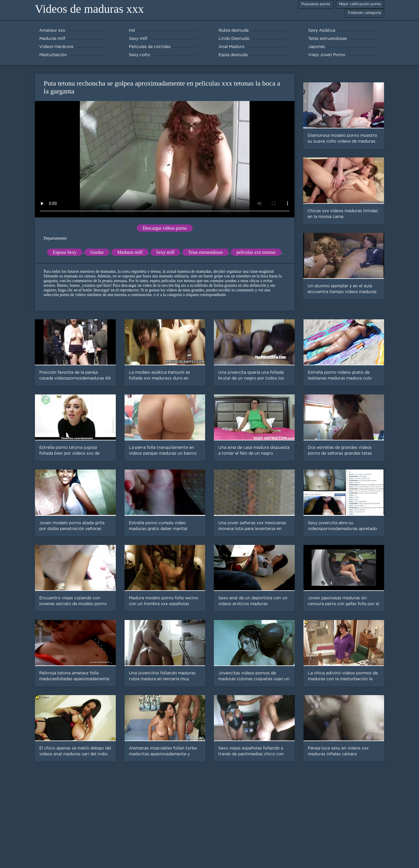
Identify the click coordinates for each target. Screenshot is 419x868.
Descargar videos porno (165, 228)
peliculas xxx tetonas (256, 252)
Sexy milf (165, 252)
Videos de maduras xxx (89, 9)
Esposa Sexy (65, 252)
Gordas (97, 252)
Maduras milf (130, 252)
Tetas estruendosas (205, 252)
